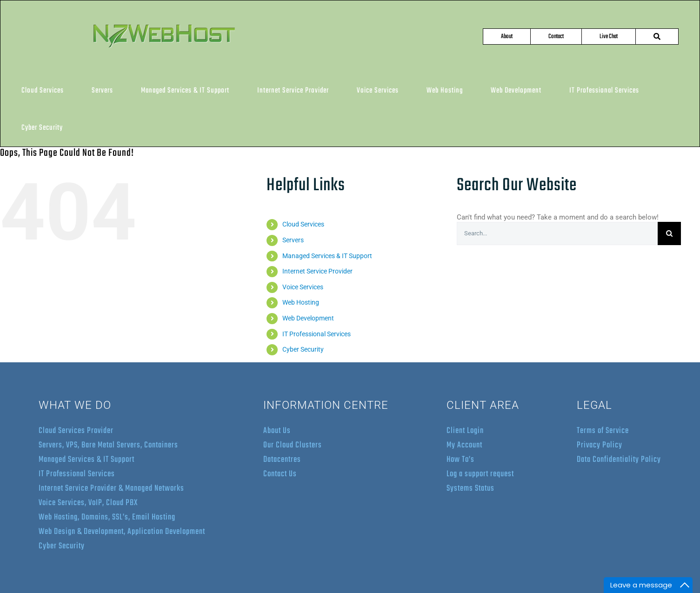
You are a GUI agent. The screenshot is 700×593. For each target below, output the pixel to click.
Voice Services (303, 287)
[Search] (669, 233)
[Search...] (557, 233)
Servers (293, 240)
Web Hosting (301, 302)
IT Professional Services (317, 334)
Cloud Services (303, 224)
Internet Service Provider (317, 271)
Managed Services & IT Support (327, 256)
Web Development (308, 318)
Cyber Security (303, 349)
